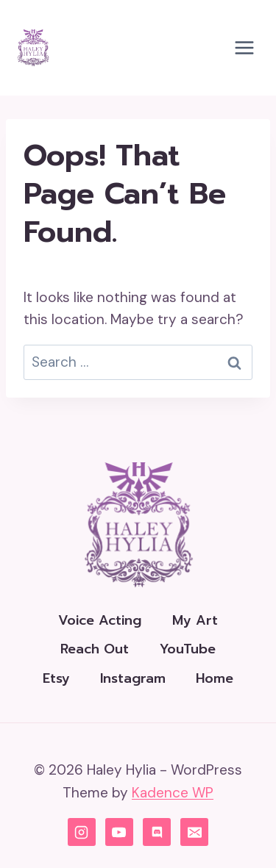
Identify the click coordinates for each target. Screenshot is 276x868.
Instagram (133, 678)
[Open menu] (244, 47)
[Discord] (157, 832)
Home (215, 678)
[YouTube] (119, 832)
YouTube (188, 649)
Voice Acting (100, 620)
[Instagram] (82, 832)
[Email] (194, 832)
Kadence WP (173, 793)
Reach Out (95, 649)
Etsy (56, 678)
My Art (195, 620)
